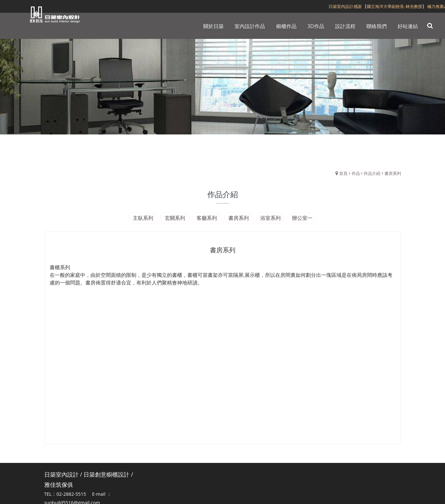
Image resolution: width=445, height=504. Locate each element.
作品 (356, 173)
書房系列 (393, 173)
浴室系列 (270, 218)
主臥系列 (143, 218)
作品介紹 (372, 173)
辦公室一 (302, 218)
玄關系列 (175, 218)
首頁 (343, 173)
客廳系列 (207, 218)
